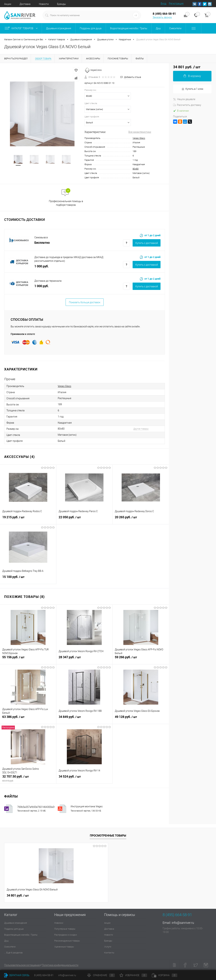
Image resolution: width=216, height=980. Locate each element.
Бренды (62, 4)
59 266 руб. (141, 659)
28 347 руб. (84, 659)
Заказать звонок (162, 17)
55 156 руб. (28, 659)
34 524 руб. (84, 778)
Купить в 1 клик (192, 89)
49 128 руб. (141, 719)
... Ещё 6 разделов (13, 953)
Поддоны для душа (14, 929)
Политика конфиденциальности (60, 965)
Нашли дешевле (184, 99)
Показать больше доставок (85, 302)
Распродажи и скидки (66, 935)
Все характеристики (140, 132)
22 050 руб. (84, 519)
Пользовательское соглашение (22, 965)
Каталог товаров (22, 28)
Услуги (108, 947)
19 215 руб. (28, 519)
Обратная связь (17, 975)
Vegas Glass (139, 138)
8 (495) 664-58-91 (44, 975)
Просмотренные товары (108, 835)
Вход (163, 3)
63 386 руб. (28, 719)
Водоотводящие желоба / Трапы (21, 935)
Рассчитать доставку (187, 105)
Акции (8, 4)
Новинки (59, 923)
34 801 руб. (18, 895)
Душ (6, 941)
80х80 (136, 169)
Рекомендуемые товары (67, 941)
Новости (44, 4)
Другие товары (141, 429)
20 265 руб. (141, 519)
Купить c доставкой (147, 243)
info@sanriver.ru (183, 923)
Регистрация (176, 3)
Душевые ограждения (16, 923)
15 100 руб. (28, 579)
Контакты (109, 953)
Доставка (25, 4)
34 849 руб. (84, 719)
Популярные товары (65, 929)
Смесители (10, 947)
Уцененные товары (64, 947)
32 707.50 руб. (28, 778)
